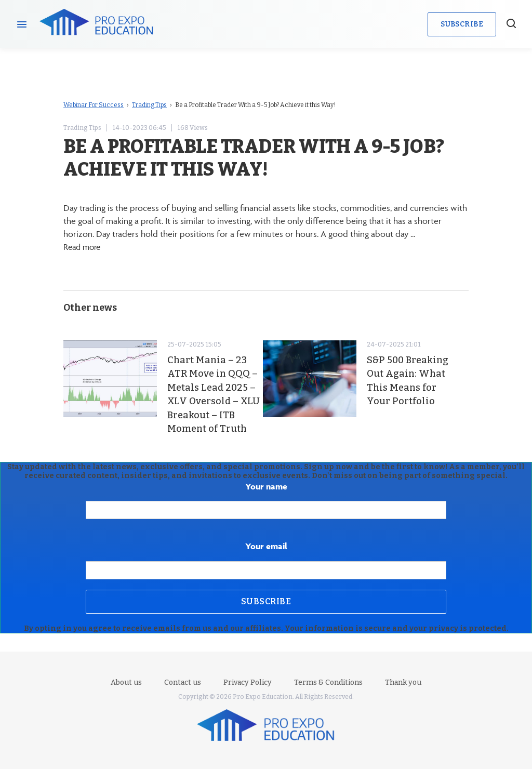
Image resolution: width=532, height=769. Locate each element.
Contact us (183, 682)
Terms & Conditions (328, 682)
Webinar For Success (94, 105)
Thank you (403, 682)
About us (126, 682)
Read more (84, 247)
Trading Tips (149, 105)
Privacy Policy (248, 682)
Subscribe (462, 24)
